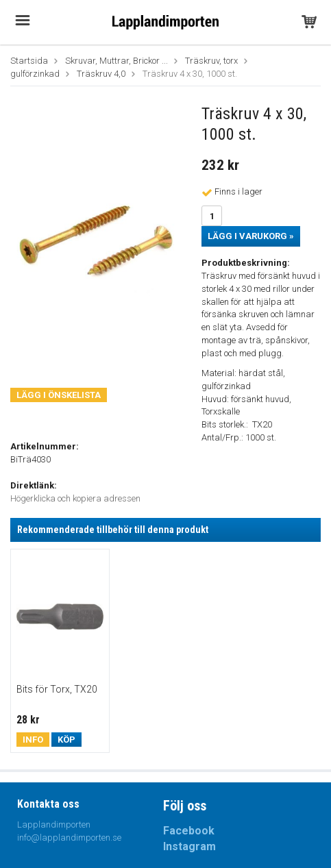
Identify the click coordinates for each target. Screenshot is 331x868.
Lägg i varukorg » (251, 236)
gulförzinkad (35, 74)
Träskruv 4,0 (101, 74)
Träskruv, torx (211, 61)
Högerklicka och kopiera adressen (75, 498)
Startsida (29, 61)
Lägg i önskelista (59, 395)
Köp (66, 740)
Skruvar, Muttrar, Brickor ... (117, 61)
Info (33, 740)
